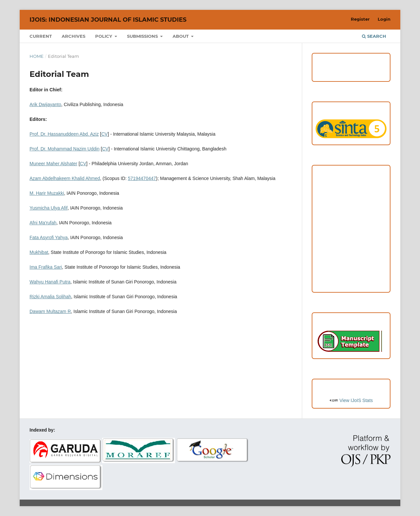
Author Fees (351, 281)
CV (105, 134)
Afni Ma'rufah (43, 223)
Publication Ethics (351, 227)
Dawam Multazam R (50, 311)
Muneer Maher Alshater (53, 164)
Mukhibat (39, 252)
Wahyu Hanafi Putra (50, 282)
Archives (73, 36)
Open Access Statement (351, 240)
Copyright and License (351, 213)
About (181, 36)
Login (384, 19)
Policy (104, 36)
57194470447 (142, 178)
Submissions (143, 36)
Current (41, 36)
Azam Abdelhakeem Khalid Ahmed (65, 178)
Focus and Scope (351, 173)
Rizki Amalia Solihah (50, 297)
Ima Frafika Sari (46, 267)
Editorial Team (351, 254)
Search (374, 36)
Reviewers (351, 267)
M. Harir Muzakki (47, 193)
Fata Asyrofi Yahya (49, 237)
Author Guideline (351, 187)
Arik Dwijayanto (45, 104)
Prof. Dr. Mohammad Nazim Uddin (64, 149)
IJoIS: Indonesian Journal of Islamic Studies (108, 20)
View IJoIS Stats (356, 400)
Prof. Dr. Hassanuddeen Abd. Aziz (64, 134)
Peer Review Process (351, 200)
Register (360, 19)
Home (37, 56)
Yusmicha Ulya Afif (49, 208)
